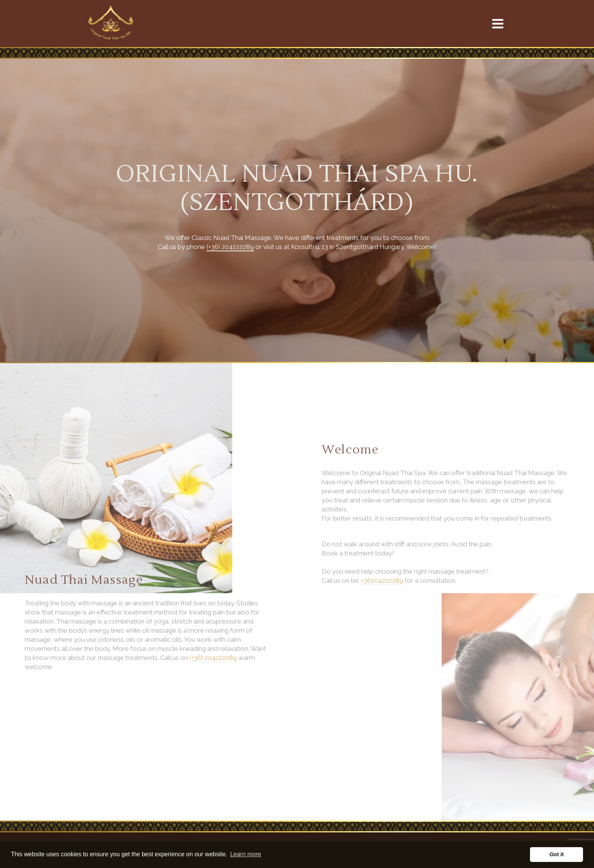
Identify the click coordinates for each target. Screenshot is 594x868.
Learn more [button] (245, 854)
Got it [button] (556, 854)
